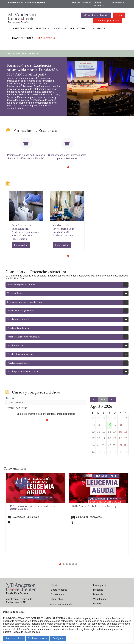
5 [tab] (73, 564)
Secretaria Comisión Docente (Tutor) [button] (25, 302)
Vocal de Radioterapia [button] (18, 328)
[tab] (67, 285)
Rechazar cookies (38, 638)
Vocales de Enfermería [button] (18, 363)
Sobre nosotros (99, 4)
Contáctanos (117, 2)
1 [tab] (68, 167)
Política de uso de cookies (26, 632)
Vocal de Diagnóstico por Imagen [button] (24, 337)
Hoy (103, 400)
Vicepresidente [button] (15, 293)
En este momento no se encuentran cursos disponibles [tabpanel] (46, 414)
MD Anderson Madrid (96, 15)
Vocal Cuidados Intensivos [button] (20, 354)
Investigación (100, 585)
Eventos (99, 28)
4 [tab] (70, 564)
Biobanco (42, 28)
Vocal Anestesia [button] (15, 346)
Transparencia (23, 38)
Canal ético (57, 599)
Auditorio (87, 2)
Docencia (59, 28)
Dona (119, 15)
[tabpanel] (26, 150)
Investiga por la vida (108, 21)
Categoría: (10, 398)
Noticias (76, 2)
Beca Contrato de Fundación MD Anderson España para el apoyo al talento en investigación (26, 232)
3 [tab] (67, 564)
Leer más (21, 245)
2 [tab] (64, 564)
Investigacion (22, 28)
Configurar (58, 638)
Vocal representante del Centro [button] (23, 372)
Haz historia (46, 38)
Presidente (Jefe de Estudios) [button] (21, 285)
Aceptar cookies (14, 638)
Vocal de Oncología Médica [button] (21, 311)
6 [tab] (76, 564)
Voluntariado (79, 28)
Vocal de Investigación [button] (18, 320)
